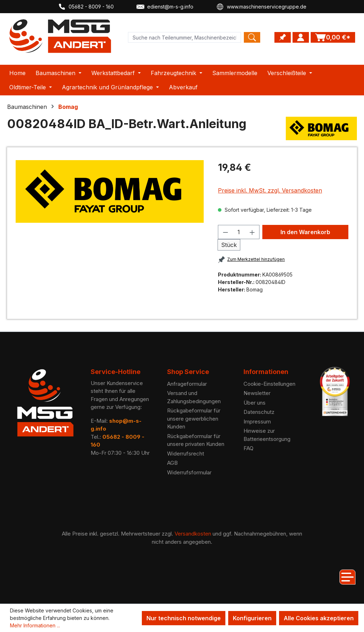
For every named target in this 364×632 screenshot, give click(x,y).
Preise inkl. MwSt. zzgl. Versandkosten (270, 190)
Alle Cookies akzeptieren (319, 618)
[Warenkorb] (333, 37)
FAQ (248, 448)
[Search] (252, 37)
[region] (110, 191)
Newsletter (257, 393)
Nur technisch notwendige (184, 618)
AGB (172, 463)
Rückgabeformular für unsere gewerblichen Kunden (194, 418)
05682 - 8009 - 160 (86, 7)
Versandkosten (193, 534)
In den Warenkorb (305, 232)
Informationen (266, 372)
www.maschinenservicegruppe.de (261, 7)
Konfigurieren (252, 618)
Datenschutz (259, 412)
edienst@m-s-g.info (165, 7)
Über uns (255, 403)
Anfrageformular (187, 384)
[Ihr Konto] (301, 37)
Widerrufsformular (189, 472)
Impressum (257, 422)
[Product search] (184, 37)
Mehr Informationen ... (35, 625)
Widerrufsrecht (186, 454)
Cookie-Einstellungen (269, 384)
